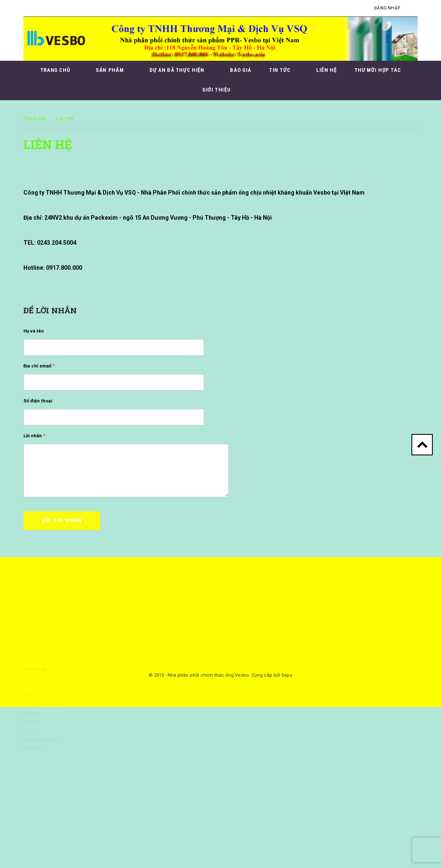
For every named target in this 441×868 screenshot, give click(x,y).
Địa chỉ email (39, 366)
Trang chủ (35, 118)
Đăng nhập (387, 8)
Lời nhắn (34, 436)
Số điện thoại (38, 401)
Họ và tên (34, 331)
